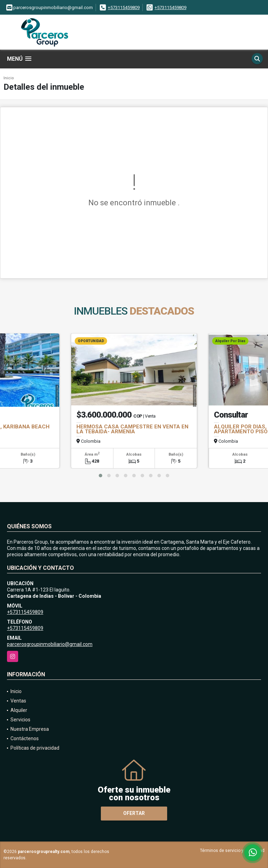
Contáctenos (25, 738)
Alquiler (19, 710)
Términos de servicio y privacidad (232, 851)
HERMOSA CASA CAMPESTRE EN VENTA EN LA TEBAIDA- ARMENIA (132, 429)
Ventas (18, 701)
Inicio (9, 78)
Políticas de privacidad (35, 748)
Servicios (20, 720)
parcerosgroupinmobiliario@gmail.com (50, 644)
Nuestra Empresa (30, 729)
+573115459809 (124, 8)
